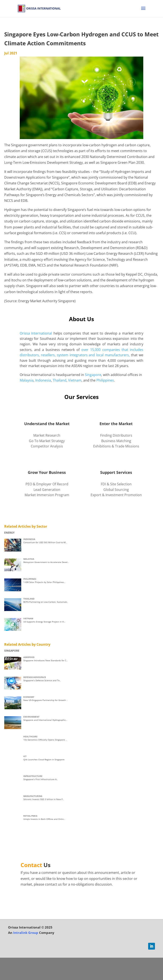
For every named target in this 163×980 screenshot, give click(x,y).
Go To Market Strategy (47, 441)
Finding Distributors (116, 435)
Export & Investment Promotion (116, 495)
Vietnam (75, 380)
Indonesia (43, 380)
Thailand (60, 380)
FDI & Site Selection (116, 484)
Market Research (47, 435)
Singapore (93, 375)
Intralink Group (26, 933)
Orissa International (36, 333)
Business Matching (116, 441)
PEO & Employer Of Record (47, 484)
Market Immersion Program (47, 495)
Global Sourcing (116, 490)
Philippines (105, 380)
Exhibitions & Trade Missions (116, 446)
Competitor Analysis (47, 446)
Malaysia (27, 380)
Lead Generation (47, 490)
